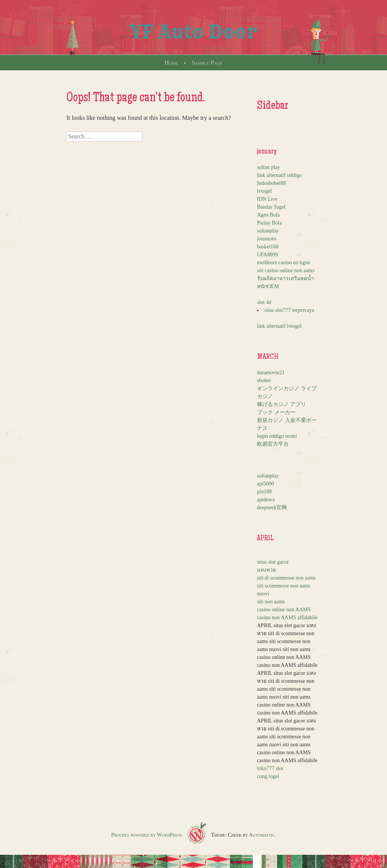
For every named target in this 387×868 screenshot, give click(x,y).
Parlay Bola (269, 223)
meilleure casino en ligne (283, 263)
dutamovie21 (271, 373)
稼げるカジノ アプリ (282, 404)
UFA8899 (267, 255)
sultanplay (268, 231)
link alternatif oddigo (279, 175)
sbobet (264, 381)
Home (171, 63)
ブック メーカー (276, 412)
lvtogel (264, 191)
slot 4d (264, 302)
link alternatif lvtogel (279, 326)
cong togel (268, 776)
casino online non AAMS (284, 610)
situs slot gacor (273, 562)
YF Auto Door (193, 32)
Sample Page (207, 63)
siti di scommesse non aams (286, 578)
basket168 (268, 247)
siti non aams (271, 602)
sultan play (269, 167)
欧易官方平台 (273, 444)
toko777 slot (270, 768)
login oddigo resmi (277, 436)
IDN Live (267, 199)
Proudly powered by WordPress (146, 835)
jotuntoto (267, 239)
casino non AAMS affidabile (287, 618)
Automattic (262, 835)
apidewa (266, 500)
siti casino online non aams (286, 270)
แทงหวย (266, 570)
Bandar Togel (271, 207)
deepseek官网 (272, 508)
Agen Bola (268, 215)
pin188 (264, 492)
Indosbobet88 (271, 183)
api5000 (265, 484)
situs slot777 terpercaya (289, 310)
